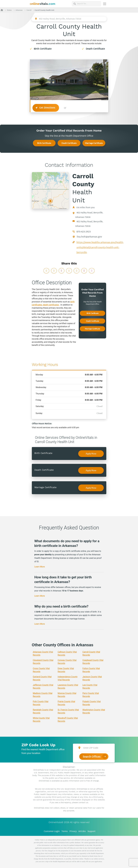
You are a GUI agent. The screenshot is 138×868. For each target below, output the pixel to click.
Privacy (73, 832)
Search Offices (92, 757)
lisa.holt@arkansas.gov (89, 237)
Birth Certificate (43, 49)
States (9, 10)
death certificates (51, 305)
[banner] (43, 4)
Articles (82, 832)
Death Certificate (95, 49)
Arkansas (19, 10)
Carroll (29, 10)
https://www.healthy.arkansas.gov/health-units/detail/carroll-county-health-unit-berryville (100, 248)
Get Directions (46, 108)
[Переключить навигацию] (105, 4)
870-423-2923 (84, 232)
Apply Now (91, 454)
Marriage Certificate (94, 143)
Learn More (40, 567)
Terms (65, 832)
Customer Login (52, 832)
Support (91, 832)
